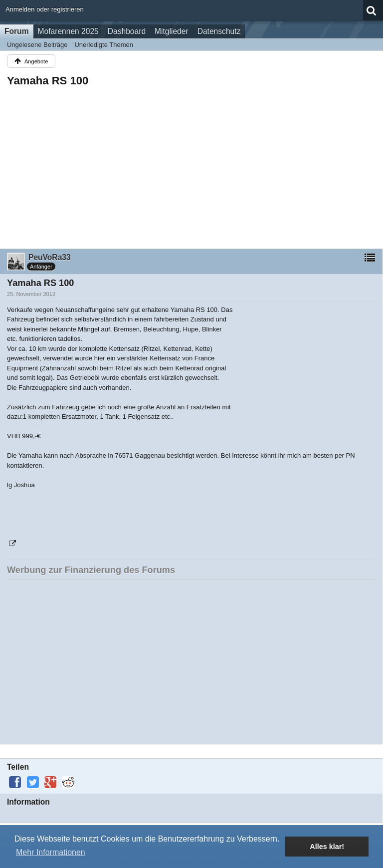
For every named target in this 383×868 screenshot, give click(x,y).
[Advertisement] (191, 165)
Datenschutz (219, 31)
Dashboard (127, 31)
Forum (17, 31)
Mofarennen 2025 (68, 31)
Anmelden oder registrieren (45, 9)
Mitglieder (172, 31)
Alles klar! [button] (327, 847)
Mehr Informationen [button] (51, 852)
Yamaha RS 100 (48, 81)
